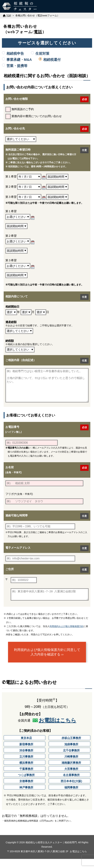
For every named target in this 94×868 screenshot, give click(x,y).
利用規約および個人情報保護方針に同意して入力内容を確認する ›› (47, 661)
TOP (9, 16)
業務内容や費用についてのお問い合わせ (34, 116)
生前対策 (42, 53)
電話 (38, 32)
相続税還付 (52, 60)
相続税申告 (15, 53)
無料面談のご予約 (20, 109)
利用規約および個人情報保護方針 (67, 635)
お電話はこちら (57, 729)
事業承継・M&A (19, 60)
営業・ (17, 66)
